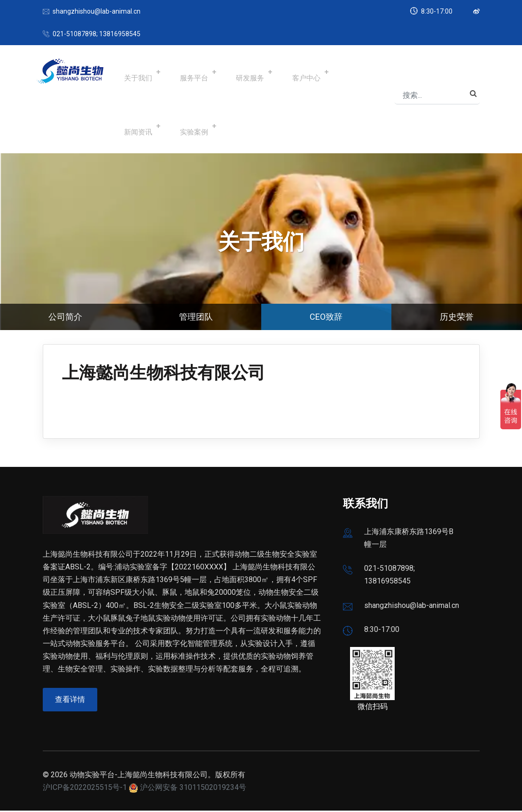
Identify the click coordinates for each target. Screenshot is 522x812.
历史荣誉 (457, 317)
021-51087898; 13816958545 (97, 34)
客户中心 (279, 72)
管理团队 (196, 317)
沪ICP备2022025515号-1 (85, 789)
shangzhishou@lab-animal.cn (97, 11)
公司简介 (65, 317)
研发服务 (230, 72)
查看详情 (71, 701)
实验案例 (132, 126)
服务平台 (181, 72)
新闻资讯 (327, 72)
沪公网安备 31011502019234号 (193, 789)
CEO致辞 (326, 317)
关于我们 (132, 72)
